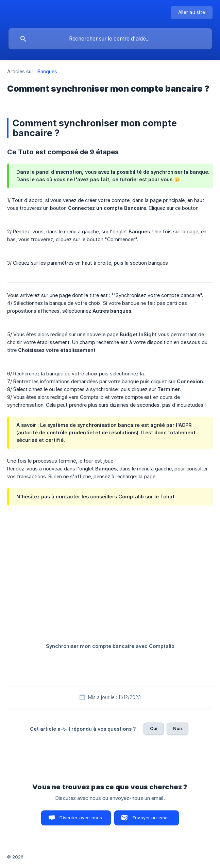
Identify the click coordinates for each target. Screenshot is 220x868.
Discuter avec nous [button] (81, 818)
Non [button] (177, 728)
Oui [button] (154, 728)
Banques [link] (47, 71)
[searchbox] (110, 39)
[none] (192, 13)
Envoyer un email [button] (151, 818)
